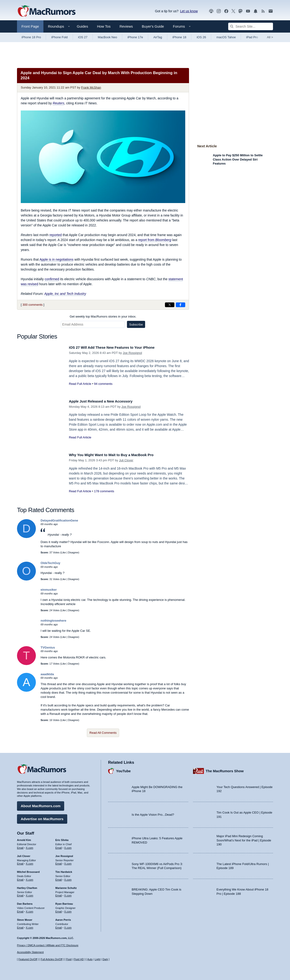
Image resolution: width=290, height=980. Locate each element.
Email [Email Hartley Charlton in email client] (20, 894)
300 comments (32, 305)
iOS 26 (201, 37)
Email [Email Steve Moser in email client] (20, 926)
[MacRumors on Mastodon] (240, 11)
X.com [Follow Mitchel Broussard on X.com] (30, 878)
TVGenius (48, 647)
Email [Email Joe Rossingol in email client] (59, 862)
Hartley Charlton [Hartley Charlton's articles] (27, 886)
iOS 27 (83, 37)
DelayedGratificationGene (59, 520)
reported (55, 235)
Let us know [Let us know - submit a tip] (189, 11)
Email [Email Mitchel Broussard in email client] (20, 878)
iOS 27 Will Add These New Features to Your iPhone (118, 347)
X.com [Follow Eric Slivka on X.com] (68, 846)
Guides (83, 26)
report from (155, 240)
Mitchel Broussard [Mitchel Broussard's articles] (28, 870)
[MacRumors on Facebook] (226, 11)
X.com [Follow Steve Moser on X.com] (30, 926)
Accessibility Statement (30, 952)
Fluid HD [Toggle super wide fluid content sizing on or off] (79, 959)
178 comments (104, 491)
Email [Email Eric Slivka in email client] (59, 846)
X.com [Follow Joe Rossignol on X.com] (68, 862)
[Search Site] (251, 26)
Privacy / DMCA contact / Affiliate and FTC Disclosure (48, 945)
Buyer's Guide (153, 26)
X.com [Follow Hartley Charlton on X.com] (30, 894)
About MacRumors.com (41, 804)
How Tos (104, 26)
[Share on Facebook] (181, 305)
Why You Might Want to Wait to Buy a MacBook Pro (118, 455)
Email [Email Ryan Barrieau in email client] (59, 910)
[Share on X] (170, 305)
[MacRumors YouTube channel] (248, 11)
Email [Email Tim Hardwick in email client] (59, 878)
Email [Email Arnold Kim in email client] (20, 846)
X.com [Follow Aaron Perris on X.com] (68, 926)
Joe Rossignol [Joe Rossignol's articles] (64, 854)
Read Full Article (80, 384)
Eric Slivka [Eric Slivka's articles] (62, 838)
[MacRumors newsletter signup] (271, 11)
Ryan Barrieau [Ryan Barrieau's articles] (64, 902)
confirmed (52, 279)
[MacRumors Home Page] (46, 11)
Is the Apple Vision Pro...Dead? (153, 813)
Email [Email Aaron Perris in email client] (59, 926)
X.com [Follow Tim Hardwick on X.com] (68, 878)
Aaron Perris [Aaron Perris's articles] (63, 918)
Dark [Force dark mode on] (105, 959)
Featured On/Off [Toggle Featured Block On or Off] (28, 959)
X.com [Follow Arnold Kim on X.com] (30, 846)
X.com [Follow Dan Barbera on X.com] (30, 910)
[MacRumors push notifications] (256, 11)
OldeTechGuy (50, 563)
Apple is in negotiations (56, 259)
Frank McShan (91, 87)
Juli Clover (126, 460)
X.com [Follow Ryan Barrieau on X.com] (68, 910)
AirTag (158, 37)
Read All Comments (103, 733)
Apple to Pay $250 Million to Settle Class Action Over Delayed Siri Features (238, 159)
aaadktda (47, 674)
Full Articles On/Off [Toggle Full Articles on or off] (52, 959)
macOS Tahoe (226, 37)
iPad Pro (252, 37)
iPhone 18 (179, 37)
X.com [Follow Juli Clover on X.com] (30, 862)
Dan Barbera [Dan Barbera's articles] (25, 902)
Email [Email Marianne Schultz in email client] (59, 894)
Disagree (73, 552)
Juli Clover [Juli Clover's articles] (24, 854)
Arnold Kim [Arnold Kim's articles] (24, 838)
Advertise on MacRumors (42, 817)
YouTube (123, 769)
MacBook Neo (108, 37)
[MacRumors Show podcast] (211, 11)
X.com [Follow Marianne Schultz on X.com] (68, 894)
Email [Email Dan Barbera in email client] (20, 910)
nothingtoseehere (53, 621)
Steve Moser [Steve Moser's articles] (25, 918)
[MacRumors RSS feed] (263, 11)
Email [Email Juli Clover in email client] (20, 862)
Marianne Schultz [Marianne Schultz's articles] (66, 886)
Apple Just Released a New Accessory (105, 401)
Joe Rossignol (132, 353)
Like (63, 552)
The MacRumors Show (225, 769)
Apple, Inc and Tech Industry (65, 294)
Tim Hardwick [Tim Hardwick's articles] (64, 870)
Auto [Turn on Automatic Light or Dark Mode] (90, 959)
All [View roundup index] (270, 37)
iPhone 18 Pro (31, 37)
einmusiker (49, 590)
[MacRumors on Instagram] (219, 11)
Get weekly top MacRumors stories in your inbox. (103, 316)
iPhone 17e (135, 37)
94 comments (103, 384)
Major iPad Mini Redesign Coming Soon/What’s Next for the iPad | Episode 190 (244, 839)
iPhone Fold (59, 37)
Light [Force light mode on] (97, 959)
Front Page (30, 26)
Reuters (58, 103)
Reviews (126, 26)
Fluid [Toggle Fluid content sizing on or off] (69, 959)
